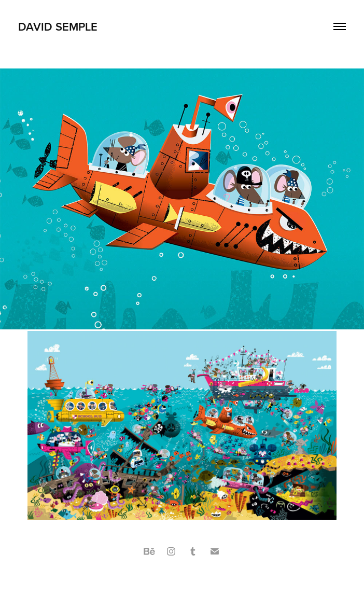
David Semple (58, 26)
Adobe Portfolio (200, 576)
